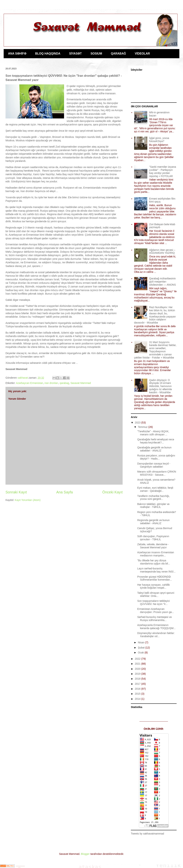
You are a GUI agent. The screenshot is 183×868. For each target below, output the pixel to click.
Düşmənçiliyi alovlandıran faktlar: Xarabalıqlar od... (156, 635)
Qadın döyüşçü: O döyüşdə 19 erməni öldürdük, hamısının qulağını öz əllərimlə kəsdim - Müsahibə (160, 386)
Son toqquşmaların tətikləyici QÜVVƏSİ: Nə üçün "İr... (154, 602)
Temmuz (143, 427)
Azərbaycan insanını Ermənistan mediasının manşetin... (156, 554)
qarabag (64, 383)
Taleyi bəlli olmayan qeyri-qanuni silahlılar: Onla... (156, 594)
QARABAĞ (118, 54)
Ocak (141, 653)
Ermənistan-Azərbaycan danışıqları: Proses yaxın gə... (156, 610)
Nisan (141, 642)
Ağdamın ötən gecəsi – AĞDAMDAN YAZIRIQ (162, 251)
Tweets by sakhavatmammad (147, 834)
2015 (138, 694)
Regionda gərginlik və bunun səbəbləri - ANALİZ (153, 522)
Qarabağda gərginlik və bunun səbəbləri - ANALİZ (154, 449)
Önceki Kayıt (112, 492)
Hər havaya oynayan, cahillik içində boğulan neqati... (154, 586)
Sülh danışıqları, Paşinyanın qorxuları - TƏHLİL (153, 538)
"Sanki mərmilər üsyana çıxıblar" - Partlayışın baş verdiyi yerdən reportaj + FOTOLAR (163, 171)
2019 (138, 674)
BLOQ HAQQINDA (48, 54)
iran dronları (51, 383)
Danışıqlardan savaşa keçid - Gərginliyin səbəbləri (154, 465)
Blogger (85, 854)
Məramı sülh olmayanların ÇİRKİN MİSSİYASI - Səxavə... (157, 473)
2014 (138, 699)
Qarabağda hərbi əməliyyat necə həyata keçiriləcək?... (156, 441)
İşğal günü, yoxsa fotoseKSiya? (159, 140)
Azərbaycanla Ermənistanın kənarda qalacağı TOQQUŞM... (156, 627)
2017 (138, 684)
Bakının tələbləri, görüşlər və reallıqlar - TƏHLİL (153, 506)
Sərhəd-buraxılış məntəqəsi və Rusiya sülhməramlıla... (154, 619)
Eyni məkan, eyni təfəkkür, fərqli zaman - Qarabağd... (155, 489)
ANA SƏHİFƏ (17, 54)
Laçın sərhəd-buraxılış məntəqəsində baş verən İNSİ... (156, 570)
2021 (138, 664)
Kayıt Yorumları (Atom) (28, 500)
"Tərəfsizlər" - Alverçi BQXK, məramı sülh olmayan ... (153, 433)
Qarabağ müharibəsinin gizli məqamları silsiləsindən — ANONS (163, 282)
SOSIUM (96, 54)
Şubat (141, 648)
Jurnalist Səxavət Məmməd (7, 18)
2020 (138, 669)
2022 (138, 659)
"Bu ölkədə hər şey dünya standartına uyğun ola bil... (154, 562)
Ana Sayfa (65, 492)
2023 (138, 423)
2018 (138, 679)
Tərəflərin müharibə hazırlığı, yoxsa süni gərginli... (154, 498)
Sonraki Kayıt (16, 492)
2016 (138, 689)
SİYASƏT (75, 54)
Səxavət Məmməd (81, 383)
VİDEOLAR (142, 54)
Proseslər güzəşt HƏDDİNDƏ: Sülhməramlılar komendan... (155, 578)
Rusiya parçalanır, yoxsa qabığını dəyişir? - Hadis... (156, 457)
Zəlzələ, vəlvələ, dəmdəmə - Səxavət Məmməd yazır (153, 546)
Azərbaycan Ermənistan (30, 383)
